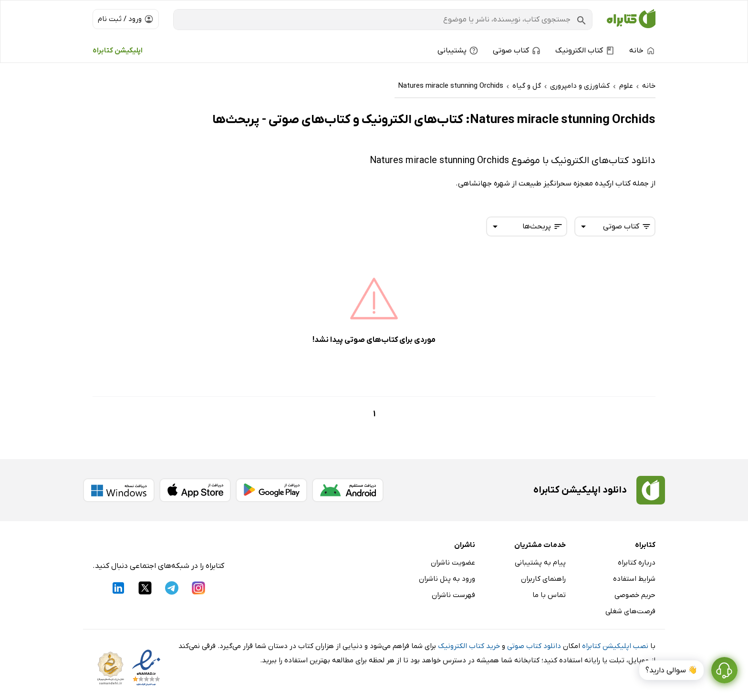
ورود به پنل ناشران (447, 579)
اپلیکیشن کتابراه (118, 51)
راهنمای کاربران (543, 579)
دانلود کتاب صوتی (534, 646)
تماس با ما (549, 595)
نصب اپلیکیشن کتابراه (615, 646)
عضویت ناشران (453, 563)
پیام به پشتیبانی (540, 563)
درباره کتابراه (637, 563)
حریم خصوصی (635, 595)
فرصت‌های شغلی (630, 611)
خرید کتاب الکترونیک (469, 646)
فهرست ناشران (453, 595)
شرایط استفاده (634, 579)
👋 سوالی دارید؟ (671, 670)
